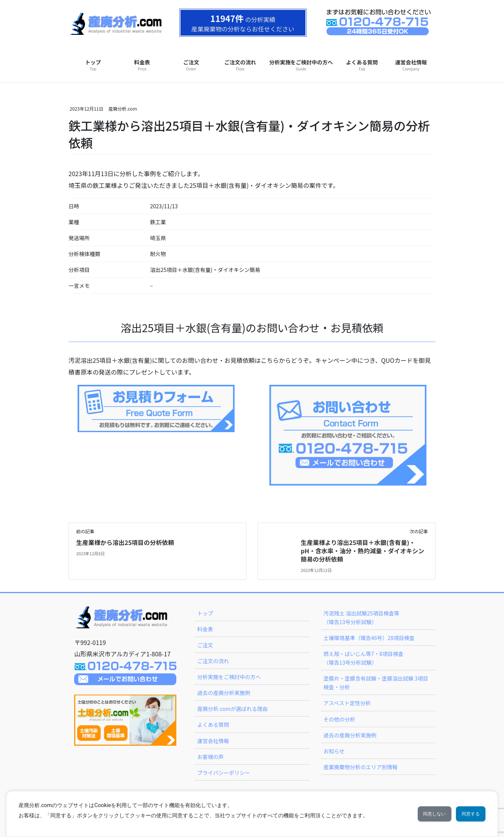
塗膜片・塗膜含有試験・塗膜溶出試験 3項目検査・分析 (376, 683)
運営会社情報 (213, 741)
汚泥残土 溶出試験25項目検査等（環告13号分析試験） (362, 618)
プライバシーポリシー (224, 773)
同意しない (419, 814)
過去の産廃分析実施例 (224, 693)
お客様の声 (210, 757)
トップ (205, 613)
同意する (466, 814)
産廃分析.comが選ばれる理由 (232, 709)
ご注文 (205, 645)
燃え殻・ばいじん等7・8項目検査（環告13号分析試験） (364, 658)
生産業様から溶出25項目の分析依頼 (125, 542)
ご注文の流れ (213, 661)
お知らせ (334, 751)
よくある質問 (213, 725)
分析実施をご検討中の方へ (229, 677)
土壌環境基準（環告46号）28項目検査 (369, 638)
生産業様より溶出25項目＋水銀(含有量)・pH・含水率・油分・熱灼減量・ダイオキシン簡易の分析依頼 (362, 551)
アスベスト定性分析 (347, 703)
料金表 (205, 629)
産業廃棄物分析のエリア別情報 (361, 767)
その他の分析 (339, 719)
